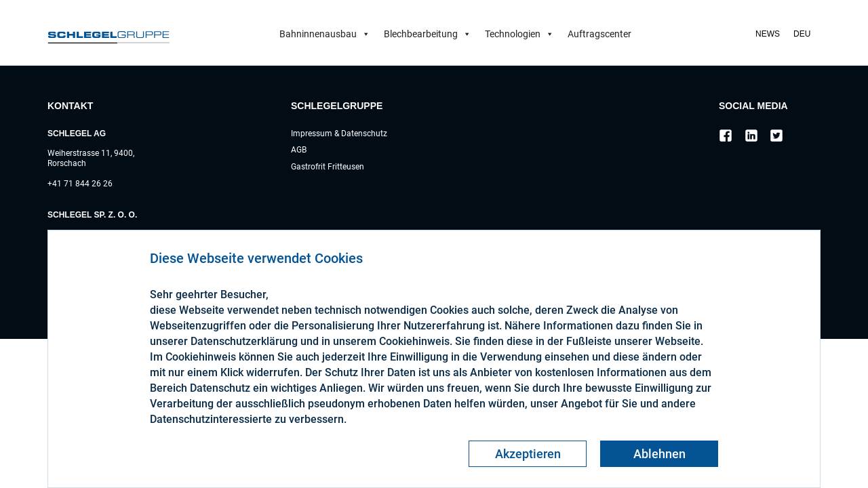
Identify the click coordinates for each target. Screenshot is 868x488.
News (768, 34)
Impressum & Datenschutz (339, 134)
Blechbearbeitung (428, 34)
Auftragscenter (599, 34)
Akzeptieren (528, 454)
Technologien (519, 34)
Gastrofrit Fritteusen (328, 167)
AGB (299, 150)
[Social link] (726, 137)
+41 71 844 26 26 (80, 184)
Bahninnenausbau (325, 34)
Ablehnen (659, 454)
